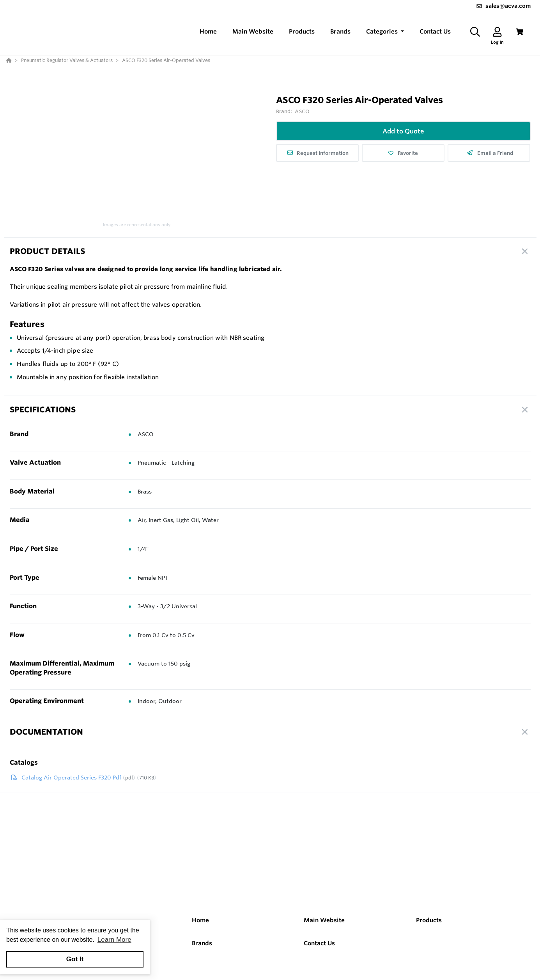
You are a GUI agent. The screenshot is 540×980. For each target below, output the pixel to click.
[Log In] (497, 32)
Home (200, 920)
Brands (202, 943)
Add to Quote (403, 131)
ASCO (302, 111)
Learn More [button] (114, 940)
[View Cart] (520, 32)
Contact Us (319, 943)
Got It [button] (75, 959)
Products (429, 920)
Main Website (324, 920)
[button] (385, 32)
